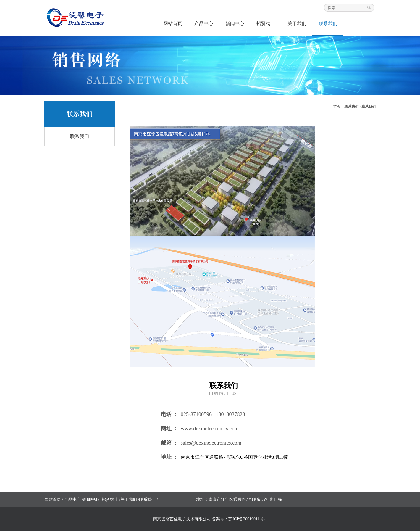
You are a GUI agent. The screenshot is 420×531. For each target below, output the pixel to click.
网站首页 (173, 24)
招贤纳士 (266, 24)
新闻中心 (235, 24)
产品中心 (204, 24)
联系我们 (328, 24)
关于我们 (297, 24)
